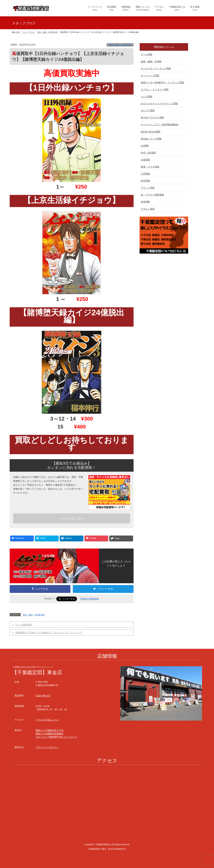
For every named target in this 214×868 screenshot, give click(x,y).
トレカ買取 (147, 97)
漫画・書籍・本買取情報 (120, 45)
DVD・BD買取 (148, 153)
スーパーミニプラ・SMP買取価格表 (160, 125)
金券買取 (145, 202)
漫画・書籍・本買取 (151, 62)
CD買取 (145, 146)
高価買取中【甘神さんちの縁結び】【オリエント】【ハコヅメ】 (49, 633)
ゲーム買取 (147, 54)
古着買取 (145, 160)
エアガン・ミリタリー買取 (155, 90)
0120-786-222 (43, 696)
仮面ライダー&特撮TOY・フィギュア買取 (163, 83)
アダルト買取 (148, 209)
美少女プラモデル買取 (152, 118)
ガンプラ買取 (148, 111)
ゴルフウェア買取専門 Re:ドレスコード (56, 737)
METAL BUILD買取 (151, 132)
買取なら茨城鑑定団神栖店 (49, 734)
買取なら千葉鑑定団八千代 (49, 730)
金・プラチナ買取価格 (152, 195)
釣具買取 (145, 181)
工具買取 (145, 174)
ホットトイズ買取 (150, 76)
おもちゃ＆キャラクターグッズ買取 (159, 104)
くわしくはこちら (72, 518)
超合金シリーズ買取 (151, 139)
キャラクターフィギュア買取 (156, 69)
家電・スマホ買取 (150, 167)
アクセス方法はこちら (47, 720)
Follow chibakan (90, 599)
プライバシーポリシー (47, 747)
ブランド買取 (148, 188)
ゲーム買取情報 (23, 625)
